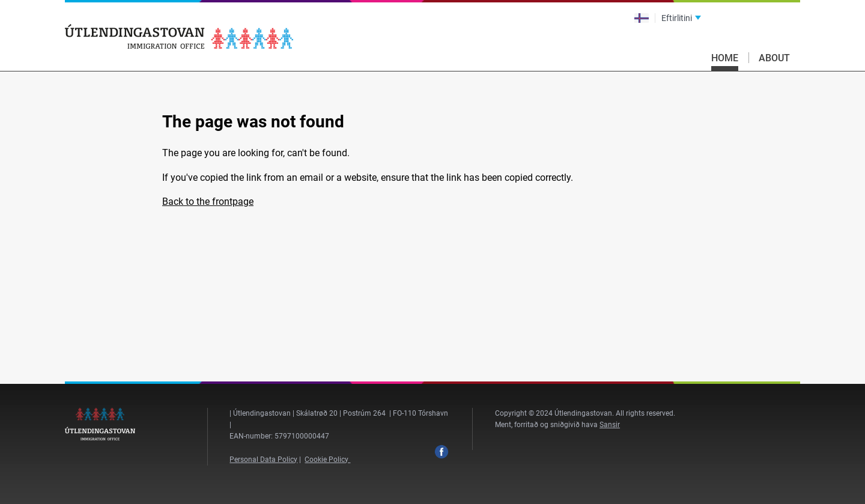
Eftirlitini (677, 18)
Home (725, 58)
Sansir (610, 425)
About (774, 58)
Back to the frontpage (208, 202)
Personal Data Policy (263, 460)
